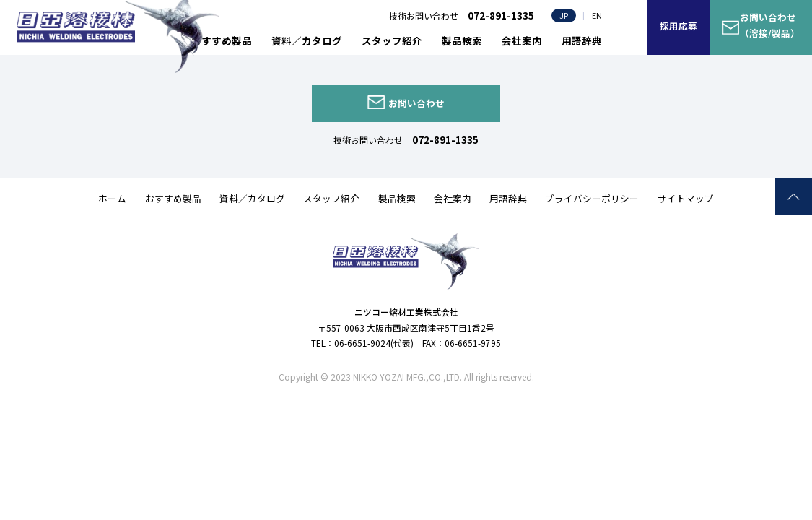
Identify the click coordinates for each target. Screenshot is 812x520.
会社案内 (522, 40)
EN (597, 15)
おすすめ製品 (222, 40)
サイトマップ (686, 198)
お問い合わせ (416, 103)
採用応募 (678, 26)
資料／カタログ (307, 40)
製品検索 (462, 40)
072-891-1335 (445, 139)
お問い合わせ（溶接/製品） (770, 25)
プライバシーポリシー (592, 198)
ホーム (112, 198)
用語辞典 (582, 40)
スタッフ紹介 (392, 40)
